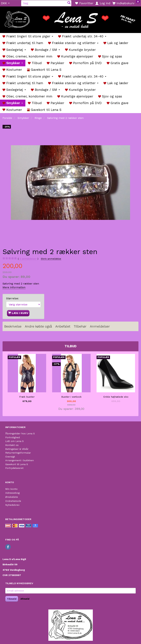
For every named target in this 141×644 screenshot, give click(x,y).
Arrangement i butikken (19, 460)
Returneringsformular (18, 453)
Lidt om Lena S (14, 441)
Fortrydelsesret (14, 468)
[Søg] (69, 3)
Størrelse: (12, 298)
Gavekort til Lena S (17, 464)
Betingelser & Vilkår (17, 449)
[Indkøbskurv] (126, 3)
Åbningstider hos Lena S (20, 433)
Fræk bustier (27, 397)
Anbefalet (63, 326)
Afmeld (25, 599)
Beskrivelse (13, 326)
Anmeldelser (100, 326)
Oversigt (10, 457)
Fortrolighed (13, 437)
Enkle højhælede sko (116, 397)
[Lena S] (70, 19)
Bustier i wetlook (71, 397)
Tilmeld (12, 599)
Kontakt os (12, 445)
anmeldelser (28, 259)
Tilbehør (80, 326)
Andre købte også (38, 326)
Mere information (14, 287)
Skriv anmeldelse (51, 259)
